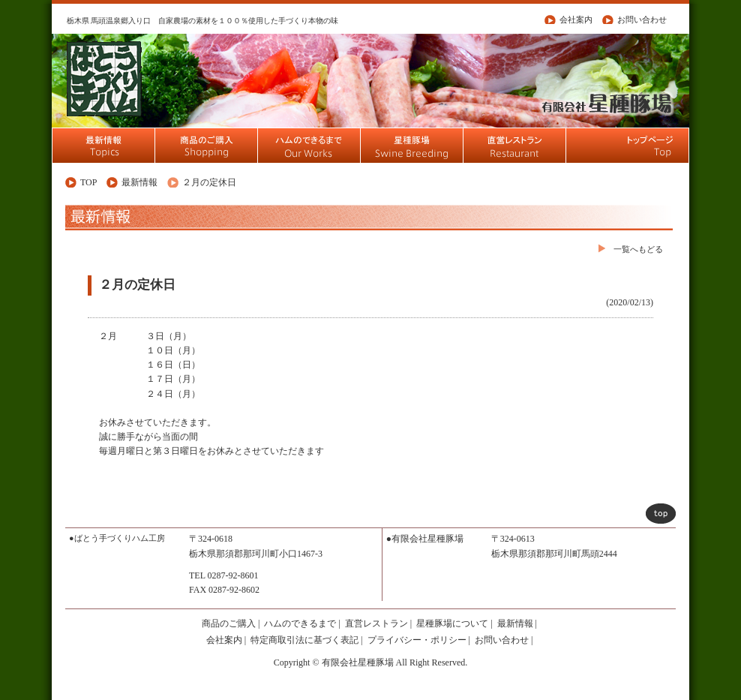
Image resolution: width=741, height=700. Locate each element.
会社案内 (576, 20)
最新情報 (139, 182)
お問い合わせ (642, 20)
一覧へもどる (638, 249)
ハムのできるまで (300, 623)
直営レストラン (376, 623)
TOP (88, 182)
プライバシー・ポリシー (417, 640)
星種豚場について (452, 623)
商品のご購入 (229, 623)
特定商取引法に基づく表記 (304, 640)
